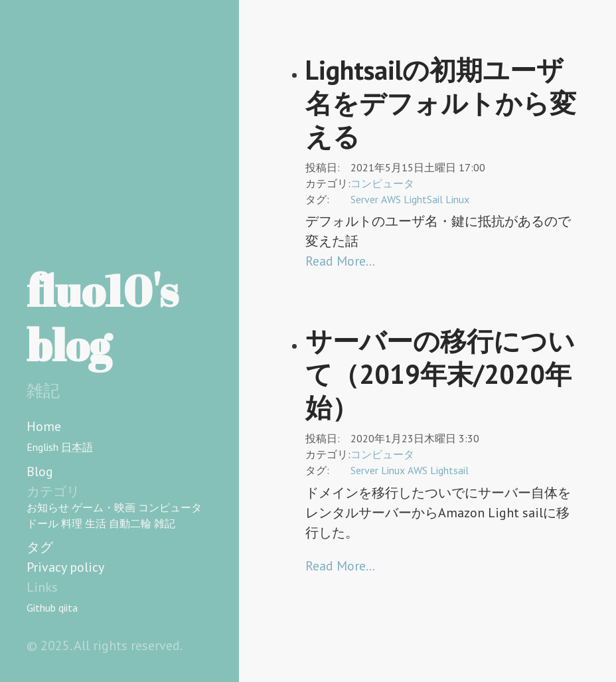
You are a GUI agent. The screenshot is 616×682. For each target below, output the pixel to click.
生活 (96, 523)
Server (364, 199)
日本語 (77, 447)
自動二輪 (130, 523)
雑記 (165, 523)
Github (41, 608)
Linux (457, 199)
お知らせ (48, 507)
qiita (68, 608)
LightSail (423, 199)
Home (44, 426)
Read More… (340, 261)
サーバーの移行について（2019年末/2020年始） (440, 374)
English (42, 447)
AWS (391, 199)
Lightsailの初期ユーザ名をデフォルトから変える (441, 103)
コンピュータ (170, 507)
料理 (72, 523)
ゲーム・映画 (104, 507)
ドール (42, 523)
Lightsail (449, 470)
